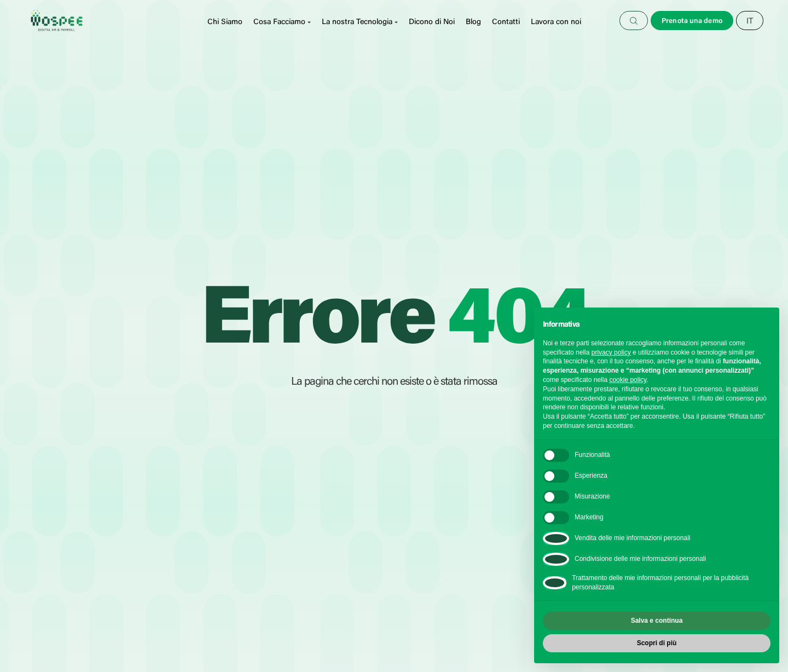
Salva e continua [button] (657, 621)
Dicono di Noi (432, 22)
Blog (473, 22)
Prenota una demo (692, 21)
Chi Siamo (225, 22)
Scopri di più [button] (657, 643)
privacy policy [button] (611, 352)
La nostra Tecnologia (357, 22)
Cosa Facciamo (279, 22)
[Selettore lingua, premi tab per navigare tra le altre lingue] (750, 22)
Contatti (506, 22)
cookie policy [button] (628, 380)
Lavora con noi (556, 22)
